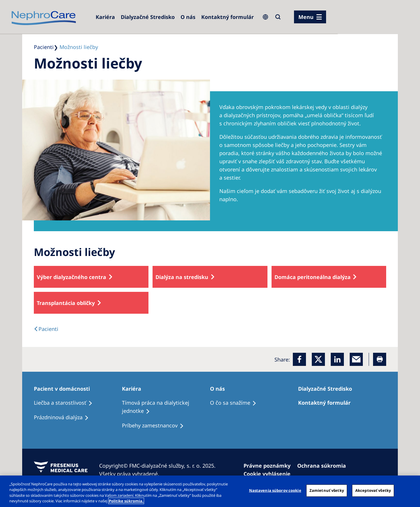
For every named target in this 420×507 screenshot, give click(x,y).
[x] (318, 359)
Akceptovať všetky (373, 490)
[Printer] (380, 359)
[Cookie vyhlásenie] (270, 474)
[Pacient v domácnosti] (64, 389)
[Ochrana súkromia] (324, 466)
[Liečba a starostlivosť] (66, 403)
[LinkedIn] (337, 359)
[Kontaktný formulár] (228, 17)
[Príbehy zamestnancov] (155, 426)
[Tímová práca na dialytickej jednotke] (166, 407)
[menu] (310, 17)
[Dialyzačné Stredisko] (148, 17)
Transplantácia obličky (66, 303)
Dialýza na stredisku (182, 277)
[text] (46, 329)
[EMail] (356, 359)
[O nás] (188, 17)
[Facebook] (299, 359)
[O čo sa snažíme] (236, 403)
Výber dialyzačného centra (71, 277)
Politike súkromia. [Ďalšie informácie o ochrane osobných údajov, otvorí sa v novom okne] (126, 501)
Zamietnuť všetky (327, 490)
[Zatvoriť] (411, 490)
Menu (306, 17)
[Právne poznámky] (270, 466)
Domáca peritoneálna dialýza (313, 277)
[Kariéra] (105, 17)
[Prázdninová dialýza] (64, 417)
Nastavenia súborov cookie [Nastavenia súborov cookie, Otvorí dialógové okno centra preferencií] (275, 490)
